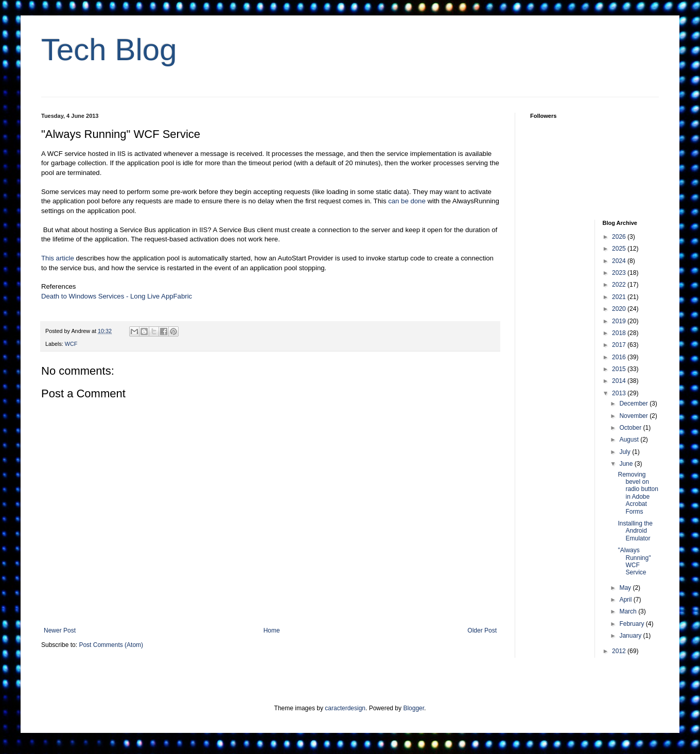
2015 (620, 369)
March (629, 611)
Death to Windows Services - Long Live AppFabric (117, 296)
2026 (620, 237)
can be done (407, 201)
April (626, 600)
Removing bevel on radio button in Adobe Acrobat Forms (638, 493)
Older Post (482, 630)
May (626, 588)
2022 (620, 285)
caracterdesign (345, 708)
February (632, 624)
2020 (620, 309)
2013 (620, 393)
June (627, 464)
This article (58, 258)
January (631, 636)
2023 (620, 273)
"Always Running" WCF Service (634, 561)
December (634, 404)
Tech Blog (109, 50)
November (634, 416)
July (626, 452)
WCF (71, 344)
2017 (620, 345)
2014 (620, 381)
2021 (620, 297)
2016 (620, 357)
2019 (620, 321)
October (631, 428)
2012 (620, 651)
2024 (620, 261)
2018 (620, 333)
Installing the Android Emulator (635, 531)
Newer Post (60, 630)
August (630, 440)
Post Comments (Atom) (111, 645)
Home (272, 630)
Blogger (414, 708)
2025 (620, 249)
